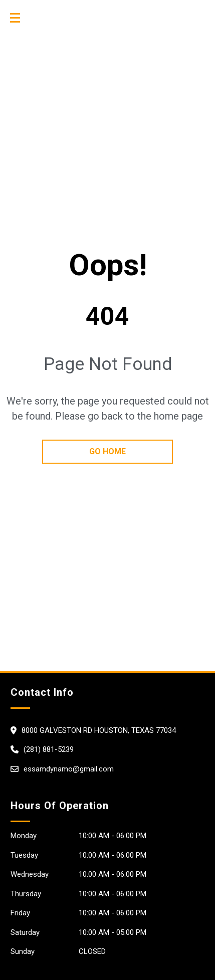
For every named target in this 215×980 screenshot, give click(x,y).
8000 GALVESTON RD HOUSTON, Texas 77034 (99, 730)
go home (107, 451)
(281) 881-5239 (49, 749)
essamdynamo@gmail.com (69, 769)
